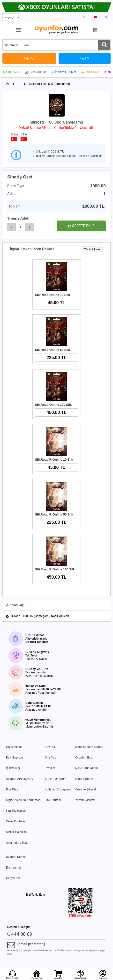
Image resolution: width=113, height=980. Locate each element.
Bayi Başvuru (15, 758)
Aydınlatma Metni (18, 843)
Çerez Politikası (16, 821)
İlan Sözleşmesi (16, 811)
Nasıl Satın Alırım (87, 768)
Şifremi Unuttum (56, 779)
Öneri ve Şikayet (86, 789)
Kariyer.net (13, 878)
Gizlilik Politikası (17, 832)
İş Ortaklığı (13, 768)
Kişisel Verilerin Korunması (24, 800)
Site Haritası (53, 800)
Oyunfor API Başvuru (20, 779)
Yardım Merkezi (85, 800)
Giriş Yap (51, 758)
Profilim (50, 768)
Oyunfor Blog (84, 758)
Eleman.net (13, 868)
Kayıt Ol (50, 747)
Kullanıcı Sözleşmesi (58, 789)
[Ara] (104, 45)
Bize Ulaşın (13, 789)
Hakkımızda (14, 747)
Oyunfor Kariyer (16, 857)
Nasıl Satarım (84, 779)
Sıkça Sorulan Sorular (89, 747)
